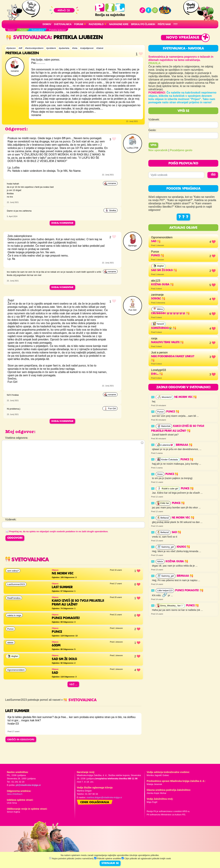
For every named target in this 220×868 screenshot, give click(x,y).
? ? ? (183, 217)
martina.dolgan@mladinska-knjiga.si (104, 797)
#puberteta (64, 48)
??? (175, 24)
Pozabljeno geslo (181, 150)
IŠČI (213, 175)
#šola (75, 48)
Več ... (73, 684)
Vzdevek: (154, 120)
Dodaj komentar (62, 223)
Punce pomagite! (189, 591)
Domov (47, 24)
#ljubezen (11, 48)
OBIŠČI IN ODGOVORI (21, 739)
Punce (157, 256)
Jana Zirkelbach (15, 794)
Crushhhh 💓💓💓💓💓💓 (170, 313)
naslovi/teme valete (167, 342)
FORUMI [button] (79, 24)
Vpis (153, 145)
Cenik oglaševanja (95, 802)
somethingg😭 (164, 328)
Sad (156, 241)
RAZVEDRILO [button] (96, 24)
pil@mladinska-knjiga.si (28, 785)
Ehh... (157, 374)
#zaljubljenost (87, 48)
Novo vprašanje (183, 38)
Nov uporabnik (158, 150)
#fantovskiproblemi (34, 48)
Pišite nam (164, 24)
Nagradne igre (119, 24)
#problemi (51, 48)
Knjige (183, 547)
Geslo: (152, 130)
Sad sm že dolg (164, 270)
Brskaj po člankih (143, 24)
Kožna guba (162, 285)
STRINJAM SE (110, 863)
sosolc (158, 299)
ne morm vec (186, 397)
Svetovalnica (63, 24)
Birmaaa (184, 445)
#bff (20, 48)
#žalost (100, 48)
